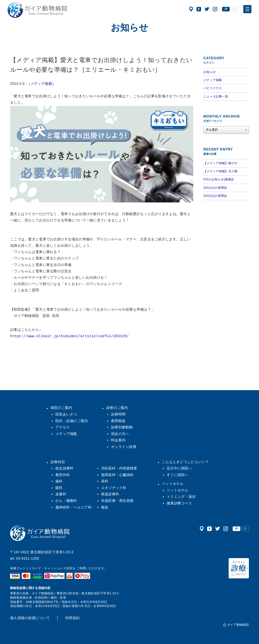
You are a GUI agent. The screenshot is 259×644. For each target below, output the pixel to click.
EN (234, 9)
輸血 (105, 507)
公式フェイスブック (199, 9)
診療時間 (118, 414)
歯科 (59, 481)
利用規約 (72, 618)
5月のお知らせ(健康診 (219, 179)
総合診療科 (64, 468)
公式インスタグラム (215, 9)
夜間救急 (118, 421)
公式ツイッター (207, 9)
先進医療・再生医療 (117, 501)
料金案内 (118, 440)
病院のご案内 (61, 408)
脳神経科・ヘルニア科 (73, 507)
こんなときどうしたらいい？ (185, 462)
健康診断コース (179, 503)
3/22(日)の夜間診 (215, 196)
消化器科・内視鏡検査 (119, 468)
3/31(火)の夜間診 (215, 188)
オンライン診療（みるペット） (239, 568)
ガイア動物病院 (40, 533)
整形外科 (63, 475)
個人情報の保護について (30, 618)
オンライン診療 (124, 447)
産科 (105, 481)
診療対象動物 (122, 427)
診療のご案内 (117, 408)
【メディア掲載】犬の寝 (220, 171)
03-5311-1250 (28, 558)
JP (226, 9)
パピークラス (213, 88)
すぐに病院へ (178, 475)
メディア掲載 (41, 84)
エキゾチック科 (114, 488)
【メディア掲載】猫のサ (220, 163)
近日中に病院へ (179, 468)
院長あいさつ (66, 414)
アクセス (191, 9)
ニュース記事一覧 (216, 97)
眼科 (59, 488)
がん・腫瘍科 (66, 501)
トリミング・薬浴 (181, 497)
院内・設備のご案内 (72, 421)
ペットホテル (173, 484)
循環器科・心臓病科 (117, 475)
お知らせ (210, 72)
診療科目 (58, 462)
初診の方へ (120, 434)
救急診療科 (110, 494)
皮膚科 (61, 494)
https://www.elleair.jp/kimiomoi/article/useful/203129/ (69, 336)
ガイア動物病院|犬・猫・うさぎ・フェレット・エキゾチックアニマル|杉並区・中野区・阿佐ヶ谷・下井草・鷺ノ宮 (37, 10)
